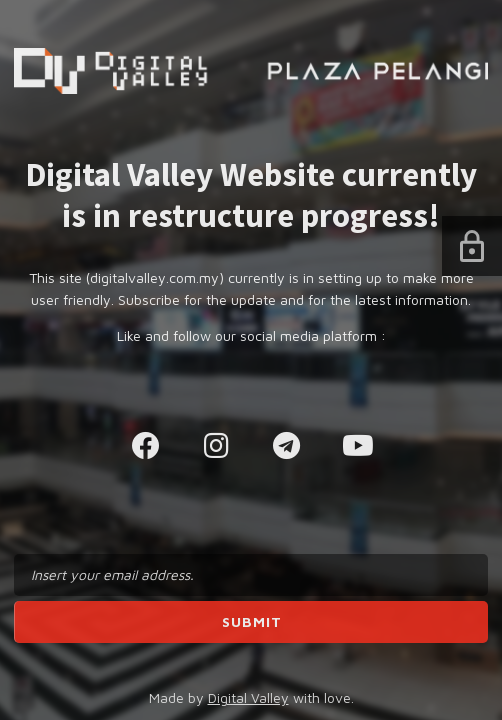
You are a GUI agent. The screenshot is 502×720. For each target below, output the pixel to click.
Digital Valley (248, 697)
